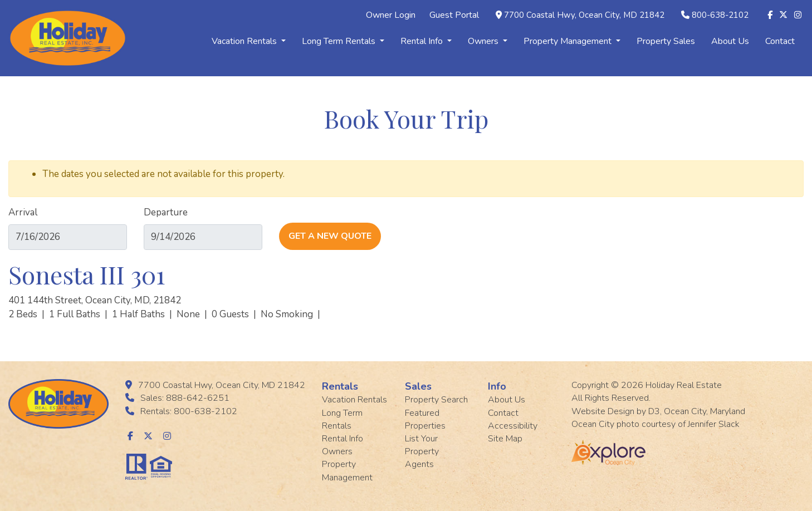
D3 (654, 411)
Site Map (505, 439)
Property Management (572, 41)
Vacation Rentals (249, 41)
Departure (166, 212)
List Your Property (422, 445)
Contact (780, 41)
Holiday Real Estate (684, 385)
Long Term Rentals (343, 41)
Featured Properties (425, 419)
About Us (730, 41)
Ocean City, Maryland (705, 411)
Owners (488, 41)
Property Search (436, 400)
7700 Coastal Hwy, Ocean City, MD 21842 (584, 15)
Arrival (23, 212)
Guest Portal (454, 15)
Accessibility (513, 426)
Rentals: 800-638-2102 (189, 411)
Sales (418, 386)
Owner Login (391, 15)
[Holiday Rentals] (68, 37)
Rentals (340, 386)
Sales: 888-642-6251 (185, 398)
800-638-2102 (720, 15)
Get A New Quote (330, 236)
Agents (419, 464)
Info (497, 386)
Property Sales (666, 41)
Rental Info (426, 41)
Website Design (603, 411)
